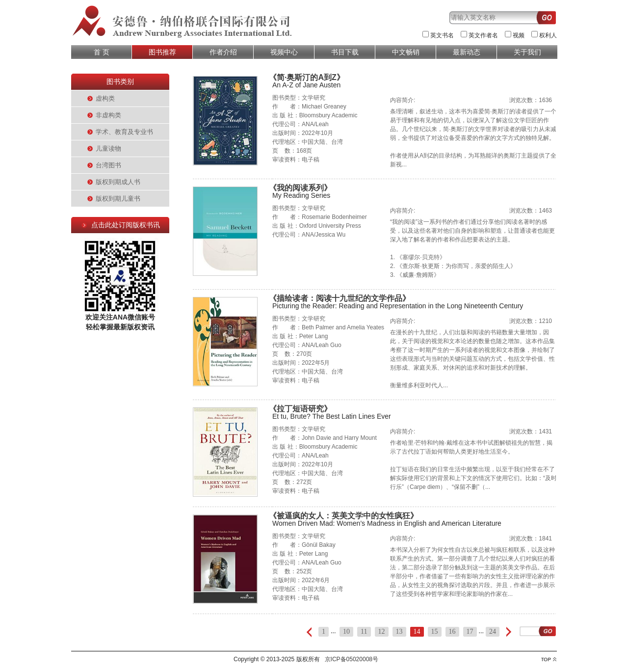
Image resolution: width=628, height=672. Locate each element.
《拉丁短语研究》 (300, 409)
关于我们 (527, 52)
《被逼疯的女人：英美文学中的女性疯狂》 (343, 516)
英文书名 (442, 35)
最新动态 (467, 52)
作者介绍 (223, 52)
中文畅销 (406, 52)
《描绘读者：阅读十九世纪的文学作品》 (340, 298)
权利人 (548, 35)
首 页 (102, 52)
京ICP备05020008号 (352, 659)
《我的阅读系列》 (300, 188)
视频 (519, 35)
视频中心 (284, 52)
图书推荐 (162, 52)
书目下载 (345, 52)
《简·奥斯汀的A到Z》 (307, 77)
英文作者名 (483, 35)
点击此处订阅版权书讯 (126, 225)
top (549, 659)
